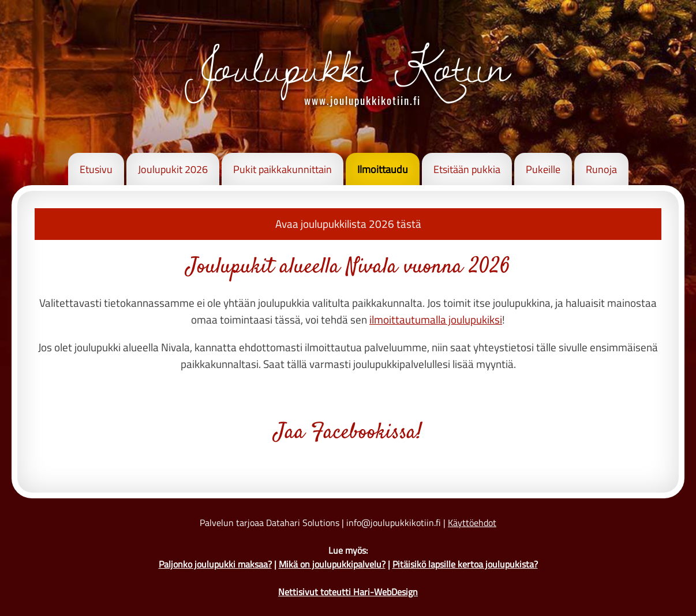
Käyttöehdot (472, 523)
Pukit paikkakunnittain (282, 169)
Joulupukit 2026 (173, 169)
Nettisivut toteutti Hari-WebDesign (348, 592)
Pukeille (543, 169)
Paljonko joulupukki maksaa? (215, 564)
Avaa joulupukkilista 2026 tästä (348, 224)
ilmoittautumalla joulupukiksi (436, 319)
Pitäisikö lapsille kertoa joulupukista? (465, 564)
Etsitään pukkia (467, 169)
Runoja (601, 169)
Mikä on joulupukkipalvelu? (332, 564)
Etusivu (96, 169)
